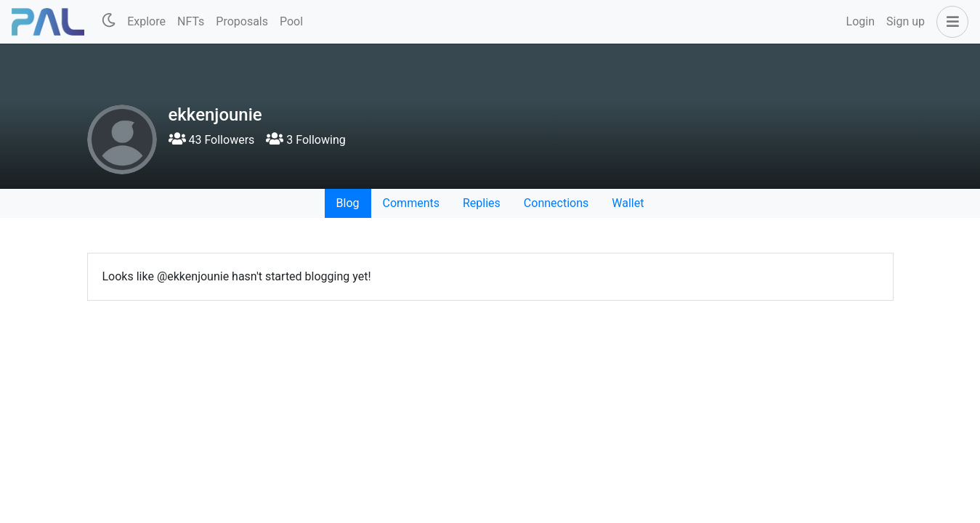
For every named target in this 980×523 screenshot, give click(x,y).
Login (860, 21)
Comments (411, 203)
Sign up (906, 21)
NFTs (191, 21)
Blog (348, 203)
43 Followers (212, 140)
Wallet (628, 203)
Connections (556, 203)
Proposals (242, 21)
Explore (146, 21)
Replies (482, 203)
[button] (949, 22)
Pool (291, 21)
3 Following (305, 140)
